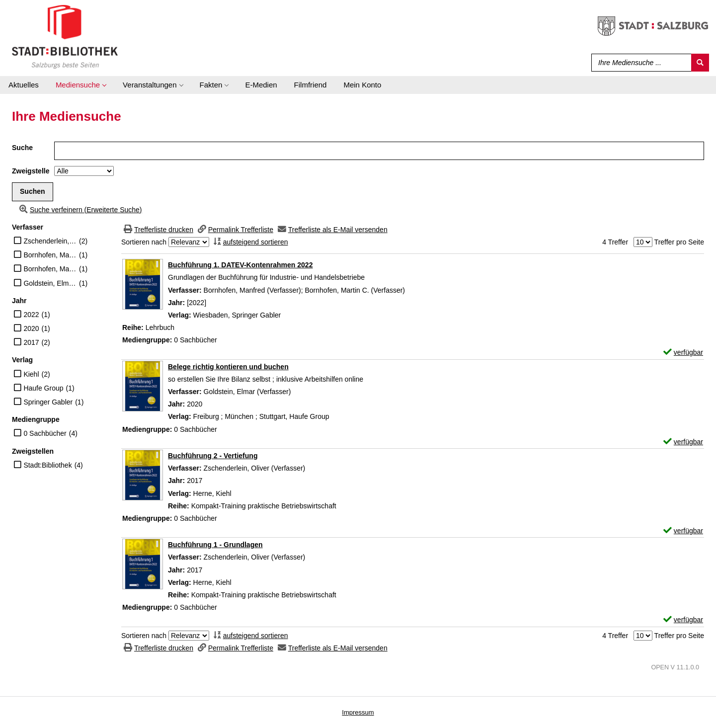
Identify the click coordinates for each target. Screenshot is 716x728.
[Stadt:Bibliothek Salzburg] (65, 36)
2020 (31, 328)
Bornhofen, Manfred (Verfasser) (50, 255)
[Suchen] (700, 63)
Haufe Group (43, 388)
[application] (81, 85)
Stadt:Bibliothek (47, 465)
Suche (22, 148)
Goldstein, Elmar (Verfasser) (50, 283)
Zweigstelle (31, 171)
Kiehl (31, 374)
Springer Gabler (48, 402)
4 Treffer (615, 242)
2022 (31, 315)
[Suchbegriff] (639, 63)
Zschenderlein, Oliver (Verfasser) (50, 241)
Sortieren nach (144, 242)
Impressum (358, 712)
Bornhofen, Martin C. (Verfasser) (50, 269)
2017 (31, 342)
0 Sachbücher (45, 433)
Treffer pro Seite (679, 242)
